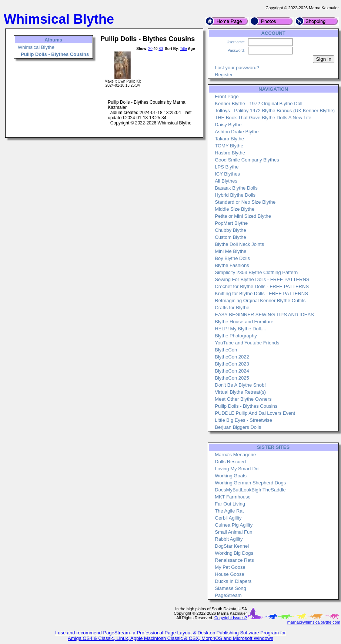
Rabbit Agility (229, 539)
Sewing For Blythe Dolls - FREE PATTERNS (262, 279)
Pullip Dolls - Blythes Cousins (246, 406)
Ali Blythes (226, 181)
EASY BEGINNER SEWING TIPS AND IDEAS (264, 315)
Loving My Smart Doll (238, 469)
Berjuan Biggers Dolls (238, 427)
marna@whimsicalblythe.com (314, 622)
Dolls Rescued (230, 462)
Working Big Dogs (234, 553)
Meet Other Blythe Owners (243, 399)
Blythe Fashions (232, 265)
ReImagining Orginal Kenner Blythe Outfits (260, 301)
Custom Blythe (230, 237)
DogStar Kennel (232, 546)
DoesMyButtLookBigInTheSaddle (250, 490)
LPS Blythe (227, 167)
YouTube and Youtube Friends (247, 343)
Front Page (227, 96)
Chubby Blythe (230, 230)
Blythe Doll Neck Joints (239, 244)
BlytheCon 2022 (232, 357)
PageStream (228, 595)
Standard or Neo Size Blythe (245, 202)
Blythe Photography (236, 336)
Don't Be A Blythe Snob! (240, 385)
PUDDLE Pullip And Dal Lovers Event (255, 413)
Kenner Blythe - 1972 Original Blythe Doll (258, 104)
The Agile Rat (229, 511)
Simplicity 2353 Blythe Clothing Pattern (256, 272)
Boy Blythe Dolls (232, 258)
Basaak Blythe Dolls (236, 188)
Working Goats (231, 476)
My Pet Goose (230, 567)
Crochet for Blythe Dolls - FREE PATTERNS (262, 286)
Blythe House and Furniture (244, 322)
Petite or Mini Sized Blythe (243, 216)
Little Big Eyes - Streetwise (243, 420)
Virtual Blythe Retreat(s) (240, 392)
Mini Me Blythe (230, 251)
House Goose (230, 574)
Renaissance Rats (234, 560)
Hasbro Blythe (230, 153)
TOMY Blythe (229, 146)
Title (183, 49)
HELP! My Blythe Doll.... (240, 329)
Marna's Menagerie (235, 455)
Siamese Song (230, 588)
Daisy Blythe (228, 125)
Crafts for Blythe (232, 308)
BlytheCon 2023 (232, 364)
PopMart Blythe (231, 223)
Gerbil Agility (228, 518)
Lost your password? (237, 68)
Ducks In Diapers (233, 581)
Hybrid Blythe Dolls (235, 195)
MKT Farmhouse (233, 497)
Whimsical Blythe (36, 47)
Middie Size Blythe (235, 209)
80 (161, 49)
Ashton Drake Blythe (237, 132)
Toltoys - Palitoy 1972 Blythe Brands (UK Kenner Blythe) (275, 111)
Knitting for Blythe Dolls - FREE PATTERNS (261, 293)
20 (151, 49)
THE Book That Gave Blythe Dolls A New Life (263, 118)
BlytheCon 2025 (232, 378)
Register (224, 75)
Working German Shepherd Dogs (250, 483)
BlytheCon (226, 350)
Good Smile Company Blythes (247, 160)
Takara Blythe (229, 139)
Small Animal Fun (233, 532)
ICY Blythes (227, 174)
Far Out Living (230, 504)
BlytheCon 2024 (232, 371)
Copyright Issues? (231, 618)
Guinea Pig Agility (234, 525)
